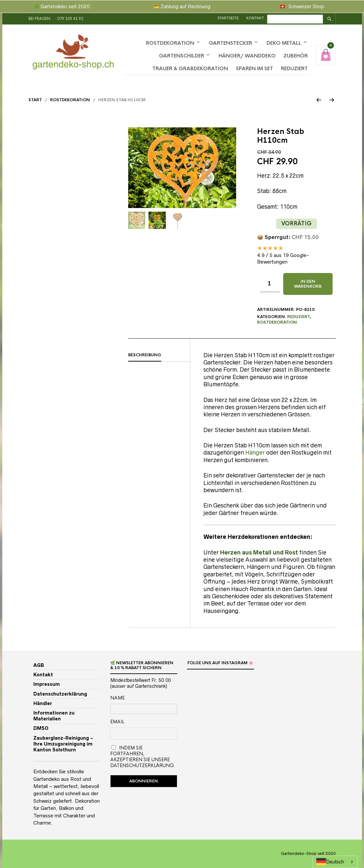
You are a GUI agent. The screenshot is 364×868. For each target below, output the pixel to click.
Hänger (255, 453)
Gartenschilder (182, 56)
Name (117, 698)
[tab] (159, 355)
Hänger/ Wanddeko (247, 56)
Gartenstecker (230, 43)
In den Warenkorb (308, 284)
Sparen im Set (254, 68)
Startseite (229, 18)
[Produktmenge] (270, 284)
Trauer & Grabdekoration (190, 68)
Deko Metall (284, 43)
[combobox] (335, 862)
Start (35, 100)
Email (117, 722)
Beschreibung (145, 355)
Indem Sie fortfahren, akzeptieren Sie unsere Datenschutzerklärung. (143, 757)
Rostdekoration (170, 43)
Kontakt (256, 18)
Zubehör (296, 56)
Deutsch (330, 862)
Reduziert (294, 68)
